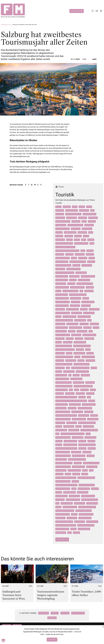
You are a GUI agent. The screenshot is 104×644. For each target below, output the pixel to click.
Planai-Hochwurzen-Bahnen (66, 525)
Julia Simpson (88, 427)
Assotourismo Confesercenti (66, 449)
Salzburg (67, 207)
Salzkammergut (62, 280)
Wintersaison (61, 225)
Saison (58, 317)
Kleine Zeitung (92, 503)
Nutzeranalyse (61, 375)
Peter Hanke (75, 306)
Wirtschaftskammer (75, 225)
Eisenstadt (94, 324)
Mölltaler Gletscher (87, 485)
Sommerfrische (84, 280)
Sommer (81, 361)
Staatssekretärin (69, 317)
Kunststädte (76, 452)
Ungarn (85, 474)
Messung (94, 416)
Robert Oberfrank (88, 277)
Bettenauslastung (63, 514)
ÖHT (89, 397)
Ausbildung (52, 618)
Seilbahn (95, 489)
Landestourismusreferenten (66, 416)
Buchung (84, 309)
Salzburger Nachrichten (65, 511)
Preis (74, 489)
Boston (59, 372)
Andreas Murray (62, 262)
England (59, 233)
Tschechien (60, 368)
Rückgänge (60, 339)
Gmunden (76, 266)
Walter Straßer (82, 372)
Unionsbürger (93, 419)
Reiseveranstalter (63, 258)
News (11, 25)
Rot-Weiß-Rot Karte (63, 419)
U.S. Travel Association (89, 430)
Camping (72, 331)
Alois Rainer (84, 211)
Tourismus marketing (85, 284)
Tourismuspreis (80, 342)
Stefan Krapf (61, 284)
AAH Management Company (65, 247)
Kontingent (93, 218)
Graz (91, 233)
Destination (76, 229)
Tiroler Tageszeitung (84, 511)
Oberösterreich (62, 277)
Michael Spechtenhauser (65, 273)
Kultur (58, 207)
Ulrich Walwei (92, 467)
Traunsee (90, 287)
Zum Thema (61, 540)
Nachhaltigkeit (76, 379)
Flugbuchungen (70, 233)
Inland (77, 357)
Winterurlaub (76, 298)
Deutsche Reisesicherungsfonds (67, 251)
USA (57, 434)
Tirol (84, 222)
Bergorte (92, 449)
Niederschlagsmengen (64, 386)
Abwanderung (61, 408)
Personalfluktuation (91, 463)
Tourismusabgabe (70, 445)
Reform (59, 445)
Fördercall (70, 394)
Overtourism (74, 277)
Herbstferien (77, 313)
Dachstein (85, 390)
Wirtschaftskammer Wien (65, 350)
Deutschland (87, 229)
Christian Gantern (85, 408)
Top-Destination (62, 295)
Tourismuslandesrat (82, 364)
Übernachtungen (79, 456)
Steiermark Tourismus (64, 364)
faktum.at (52, 639)
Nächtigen (60, 361)
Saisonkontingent (79, 419)
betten (94, 368)
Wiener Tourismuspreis (82, 346)
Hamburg (59, 236)
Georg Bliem (60, 518)
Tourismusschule (62, 287)
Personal (78, 463)
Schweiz (76, 533)
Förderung (80, 394)
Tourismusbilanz (76, 328)
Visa (70, 533)
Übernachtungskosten (87, 445)
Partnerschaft (92, 522)
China (88, 350)
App (71, 390)
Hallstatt (90, 394)
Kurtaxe (59, 441)
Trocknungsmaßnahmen (83, 386)
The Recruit (60, 309)
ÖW (81, 291)
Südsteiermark (75, 405)
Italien (86, 236)
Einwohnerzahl (61, 496)
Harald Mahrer (67, 503)
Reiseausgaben (61, 430)
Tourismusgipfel (78, 467)
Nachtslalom (80, 522)
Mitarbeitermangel (63, 222)
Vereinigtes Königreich (64, 244)
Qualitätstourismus (63, 467)
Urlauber (91, 456)
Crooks (86, 298)
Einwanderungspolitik (64, 463)
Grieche (76, 375)
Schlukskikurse (84, 489)
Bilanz (58, 291)
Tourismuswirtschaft (64, 346)
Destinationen (83, 493)
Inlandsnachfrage (63, 452)
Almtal (92, 258)
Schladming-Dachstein (86, 525)
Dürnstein (60, 394)
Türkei (74, 258)
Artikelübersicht (5, 25)
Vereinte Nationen (73, 500)
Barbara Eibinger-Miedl (64, 357)
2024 (91, 471)
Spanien (91, 240)
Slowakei (76, 474)
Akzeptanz (72, 408)
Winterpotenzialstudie (78, 295)
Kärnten (75, 482)
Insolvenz (69, 255)
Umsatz (74, 514)
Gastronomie (72, 218)
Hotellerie (83, 218)
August (96, 328)
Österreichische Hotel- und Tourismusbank (71, 401)
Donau (93, 390)
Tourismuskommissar (64, 383)
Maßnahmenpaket (70, 507)
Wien (92, 244)
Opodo (77, 240)
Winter (82, 207)
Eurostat (70, 339)
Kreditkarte (80, 255)
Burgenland (60, 324)
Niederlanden (71, 361)
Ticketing (71, 284)
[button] (3, 641)
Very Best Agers (72, 309)
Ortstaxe (91, 441)
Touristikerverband (63, 456)
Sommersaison (79, 353)
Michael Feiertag (88, 357)
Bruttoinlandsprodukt (87, 423)
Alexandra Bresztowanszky (66, 478)
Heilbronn (60, 255)
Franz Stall (60, 218)
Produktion (86, 306)
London (69, 240)
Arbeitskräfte (61, 460)
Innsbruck (69, 236)
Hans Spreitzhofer (63, 313)
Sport (75, 207)
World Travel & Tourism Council (72, 434)
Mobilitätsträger (62, 379)
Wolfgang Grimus (62, 529)
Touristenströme (89, 405)
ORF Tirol (82, 441)
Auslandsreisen (84, 529)
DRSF (83, 251)
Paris (84, 240)
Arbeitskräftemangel (90, 500)
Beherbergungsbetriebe (80, 368)
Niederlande (76, 335)
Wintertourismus (62, 298)
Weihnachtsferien (81, 244)
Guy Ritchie (76, 302)
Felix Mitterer (78, 438)
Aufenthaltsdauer (63, 229)
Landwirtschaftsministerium (66, 397)
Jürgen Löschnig (85, 518)
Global (78, 427)
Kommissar (85, 375)
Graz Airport (72, 518)
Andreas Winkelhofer (78, 262)
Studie (89, 207)
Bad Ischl (91, 262)
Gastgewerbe (69, 427)
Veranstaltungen (78, 613)
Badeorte (82, 449)
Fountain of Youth (63, 302)
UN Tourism (60, 500)
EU (70, 375)
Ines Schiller (87, 266)
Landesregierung (70, 441)
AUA (68, 368)
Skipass (59, 493)
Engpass (90, 251)
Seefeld (92, 401)
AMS (92, 211)
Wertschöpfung (72, 211)
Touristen (79, 339)
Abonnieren (75, 11)
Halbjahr (59, 474)
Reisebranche (74, 430)
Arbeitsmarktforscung (77, 460)
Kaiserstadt (60, 269)
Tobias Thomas (80, 320)
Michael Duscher (74, 471)
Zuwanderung (61, 471)
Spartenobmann (69, 493)
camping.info (82, 331)
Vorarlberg (60, 423)
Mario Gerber (84, 416)
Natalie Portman (88, 302)
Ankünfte (80, 350)
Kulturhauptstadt (73, 269)
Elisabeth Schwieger (63, 266)
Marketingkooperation (64, 522)
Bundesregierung (89, 214)
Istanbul (78, 236)
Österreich (60, 353)
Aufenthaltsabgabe (63, 438)
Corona (59, 427)
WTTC (88, 434)
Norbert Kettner (62, 306)
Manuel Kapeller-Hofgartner (66, 485)
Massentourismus (88, 496)
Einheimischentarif (63, 412)
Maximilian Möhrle (63, 335)
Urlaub (59, 342)
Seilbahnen (89, 291)
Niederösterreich (89, 335)
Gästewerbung (90, 438)
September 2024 (62, 328)
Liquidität (90, 255)
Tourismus (60, 211)
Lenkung (82, 397)
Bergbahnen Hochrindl (86, 478)
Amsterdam (89, 225)
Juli (91, 331)
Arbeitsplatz (72, 423)
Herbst (68, 474)
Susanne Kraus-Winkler (64, 320)
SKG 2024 (73, 280)
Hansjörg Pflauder (63, 482)
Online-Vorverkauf (63, 489)
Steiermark (90, 361)
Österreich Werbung (70, 291)
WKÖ (89, 320)
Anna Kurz (60, 214)
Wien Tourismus (62, 390)
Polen (85, 471)
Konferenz (89, 412)
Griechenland (74, 496)
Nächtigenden (81, 273)
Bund (77, 390)
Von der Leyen (79, 383)
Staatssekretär (62, 405)
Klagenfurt (60, 240)
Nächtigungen (89, 313)
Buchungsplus (61, 331)
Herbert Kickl (79, 503)
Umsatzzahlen (69, 372)
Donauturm (90, 383)
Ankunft (90, 353)
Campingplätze (72, 324)
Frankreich (82, 233)
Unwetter (87, 328)
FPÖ (57, 503)
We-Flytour (83, 258)
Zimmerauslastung (86, 514)
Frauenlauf (68, 342)
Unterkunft (89, 339)
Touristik (92, 222)
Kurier (58, 507)
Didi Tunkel (84, 324)
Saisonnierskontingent (87, 507)
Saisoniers (76, 222)
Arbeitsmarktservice (73, 214)
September (87, 452)
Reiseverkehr (61, 533)
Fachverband (94, 309)
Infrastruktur (77, 412)
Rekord (69, 353)
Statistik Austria (84, 317)
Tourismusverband (77, 287)
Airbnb (73, 529)
